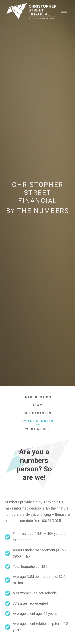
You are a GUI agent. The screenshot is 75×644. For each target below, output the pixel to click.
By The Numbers (37, 421)
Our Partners (37, 413)
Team (37, 405)
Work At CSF (38, 429)
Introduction (37, 397)
